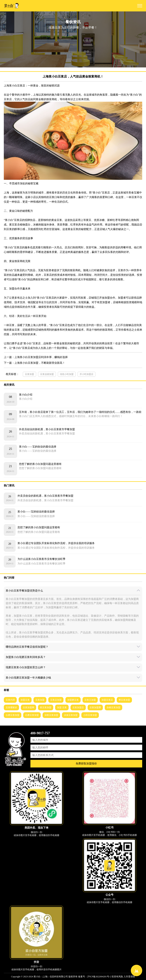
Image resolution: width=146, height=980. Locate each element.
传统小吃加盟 (67, 374)
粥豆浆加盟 (124, 700)
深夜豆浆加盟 (51, 715)
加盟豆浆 (25, 700)
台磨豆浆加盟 (13, 715)
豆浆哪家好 (11, 707)
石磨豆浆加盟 (32, 715)
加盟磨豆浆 (73, 700)
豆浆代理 (10, 700)
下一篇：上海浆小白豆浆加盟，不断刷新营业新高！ (34, 363)
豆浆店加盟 (56, 700)
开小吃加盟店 (86, 374)
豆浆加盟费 (95, 707)
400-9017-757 (40, 733)
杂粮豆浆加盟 (113, 707)
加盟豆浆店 (107, 700)
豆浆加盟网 (29, 707)
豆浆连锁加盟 (47, 374)
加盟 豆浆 (62, 707)
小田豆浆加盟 (90, 715)
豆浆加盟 (29, 374)
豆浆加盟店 (78, 707)
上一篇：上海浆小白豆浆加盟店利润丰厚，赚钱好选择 (36, 357)
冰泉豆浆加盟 (71, 715)
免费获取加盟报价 (86, 764)
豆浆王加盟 (90, 700)
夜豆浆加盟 (46, 707)
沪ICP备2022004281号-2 (99, 977)
